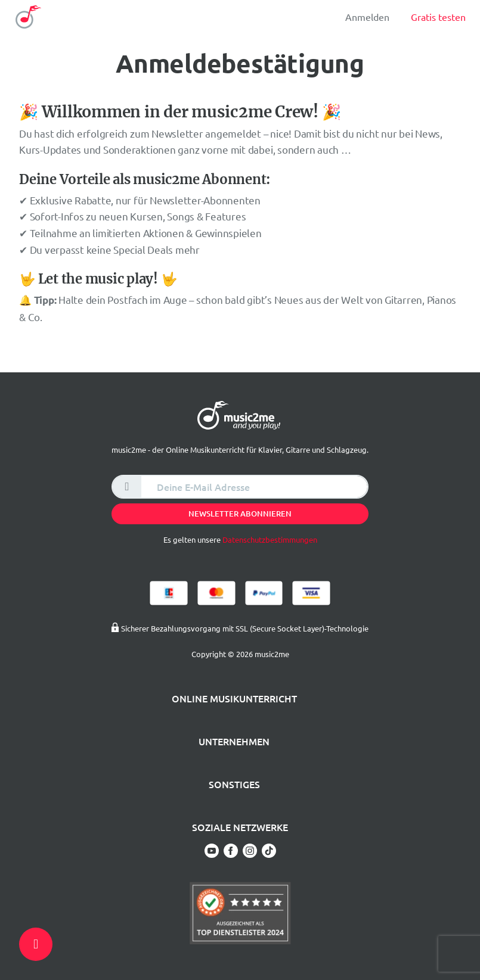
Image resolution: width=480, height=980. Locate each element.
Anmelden (367, 17)
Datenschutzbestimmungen (270, 539)
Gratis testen (438, 17)
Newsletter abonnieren (240, 514)
